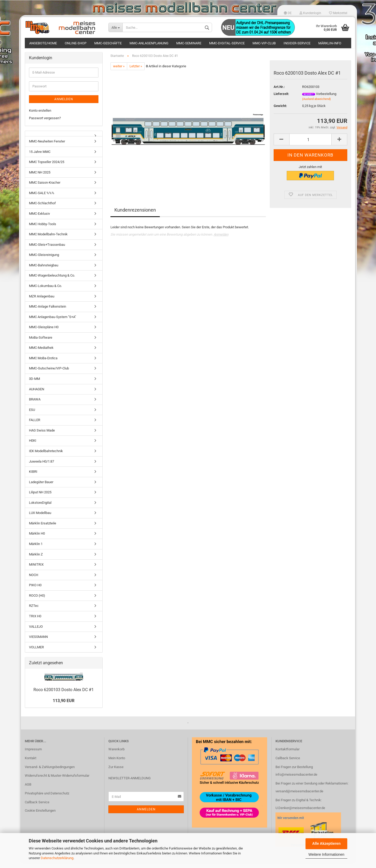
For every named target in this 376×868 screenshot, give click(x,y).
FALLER (35, 425)
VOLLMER (36, 652)
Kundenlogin (310, 13)
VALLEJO (36, 631)
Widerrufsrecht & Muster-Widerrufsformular (57, 781)
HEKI (33, 446)
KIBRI (33, 477)
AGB (28, 790)
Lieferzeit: (281, 99)
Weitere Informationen (326, 854)
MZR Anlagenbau (42, 301)
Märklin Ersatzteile (43, 528)
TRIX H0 (35, 621)
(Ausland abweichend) (316, 104)
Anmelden (221, 240)
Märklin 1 (36, 549)
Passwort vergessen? (45, 123)
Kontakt (31, 763)
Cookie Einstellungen (40, 816)
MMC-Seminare (189, 43)
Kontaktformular (287, 754)
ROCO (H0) (37, 601)
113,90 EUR (64, 706)
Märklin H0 (37, 539)
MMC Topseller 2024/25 (47, 167)
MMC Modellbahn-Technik (48, 239)
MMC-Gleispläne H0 (44, 332)
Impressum (33, 754)
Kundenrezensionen (135, 215)
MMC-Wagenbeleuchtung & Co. (52, 281)
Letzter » (136, 71)
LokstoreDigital (40, 508)
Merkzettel (338, 13)
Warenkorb (116, 754)
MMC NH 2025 (40, 178)
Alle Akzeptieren (326, 843)
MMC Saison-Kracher (45, 188)
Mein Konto (117, 763)
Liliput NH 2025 (40, 497)
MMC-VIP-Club (264, 43)
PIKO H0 (35, 590)
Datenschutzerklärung (57, 858)
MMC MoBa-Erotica (43, 363)
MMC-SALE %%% (42, 198)
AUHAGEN (37, 394)
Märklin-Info (330, 43)
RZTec (34, 611)
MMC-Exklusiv (39, 219)
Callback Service (37, 807)
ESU (32, 415)
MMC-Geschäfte (108, 43)
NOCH (34, 580)
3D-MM (34, 384)
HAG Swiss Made (42, 436)
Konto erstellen (40, 116)
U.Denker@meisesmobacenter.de (300, 813)
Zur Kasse (116, 772)
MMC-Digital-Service (227, 43)
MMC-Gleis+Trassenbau (47, 250)
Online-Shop (76, 43)
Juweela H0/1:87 (42, 466)
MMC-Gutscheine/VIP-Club (49, 373)
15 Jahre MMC (40, 157)
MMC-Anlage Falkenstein (48, 312)
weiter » (119, 71)
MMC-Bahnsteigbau (44, 270)
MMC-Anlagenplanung (149, 43)
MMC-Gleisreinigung (44, 260)
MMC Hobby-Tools (43, 229)
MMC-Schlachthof (42, 208)
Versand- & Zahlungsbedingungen (50, 772)
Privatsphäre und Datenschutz (47, 798)
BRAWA (35, 405)
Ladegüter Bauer (41, 487)
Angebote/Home (43, 43)
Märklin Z (36, 559)
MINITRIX (36, 570)
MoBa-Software (41, 343)
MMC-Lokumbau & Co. (45, 291)
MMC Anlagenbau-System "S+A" (52, 322)
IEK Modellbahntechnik (46, 456)
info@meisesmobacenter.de (296, 780)
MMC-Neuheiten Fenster (47, 146)
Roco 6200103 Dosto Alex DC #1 (64, 695)
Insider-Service (297, 43)
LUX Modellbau (40, 518)
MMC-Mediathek (41, 353)
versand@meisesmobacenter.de (299, 796)
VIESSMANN (38, 642)
